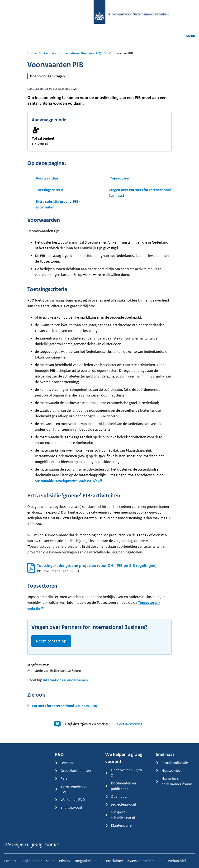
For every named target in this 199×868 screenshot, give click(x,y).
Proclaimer (114, 861)
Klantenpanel (119, 825)
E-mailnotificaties (173, 763)
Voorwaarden (47, 178)
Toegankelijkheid (88, 861)
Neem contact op (51, 641)
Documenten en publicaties (121, 786)
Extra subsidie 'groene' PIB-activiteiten (58, 204)
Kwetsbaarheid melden (145, 861)
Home (32, 53)
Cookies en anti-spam (38, 861)
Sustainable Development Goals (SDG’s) (67, 481)
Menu (187, 36)
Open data (116, 796)
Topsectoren (120, 178)
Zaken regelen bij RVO (71, 789)
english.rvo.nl (68, 807)
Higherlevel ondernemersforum (174, 781)
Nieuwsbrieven (170, 771)
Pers (61, 778)
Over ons (65, 763)
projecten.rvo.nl (121, 804)
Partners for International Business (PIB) (72, 53)
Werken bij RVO (70, 800)
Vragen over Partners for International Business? (140, 193)
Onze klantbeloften (73, 771)
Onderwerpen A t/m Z (123, 773)
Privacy (64, 861)
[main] (99, 393)
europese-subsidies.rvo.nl (120, 815)
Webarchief (177, 861)
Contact (10, 861)
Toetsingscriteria (50, 190)
